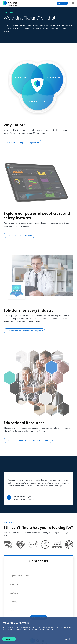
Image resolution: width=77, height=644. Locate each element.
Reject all (67, 639)
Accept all (9, 639)
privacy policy (39, 630)
